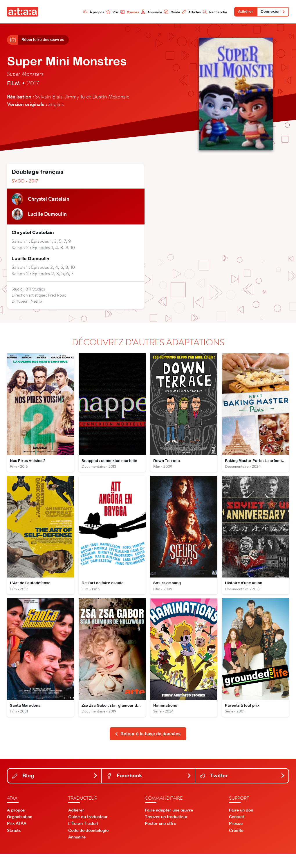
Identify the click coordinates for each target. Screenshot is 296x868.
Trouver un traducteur (166, 831)
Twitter (242, 790)
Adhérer (241, 12)
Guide (164, 12)
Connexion (271, 12)
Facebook (149, 790)
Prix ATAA (17, 838)
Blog (55, 790)
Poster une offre (160, 838)
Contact (237, 831)
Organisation (20, 831)
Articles (184, 12)
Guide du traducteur (88, 831)
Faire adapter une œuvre (169, 824)
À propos (82, 12)
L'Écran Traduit (83, 838)
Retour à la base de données (148, 747)
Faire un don (241, 824)
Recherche (208, 12)
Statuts (14, 844)
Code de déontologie (88, 844)
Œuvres (120, 12)
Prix (102, 12)
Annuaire (143, 12)
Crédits (236, 844)
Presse (236, 838)
